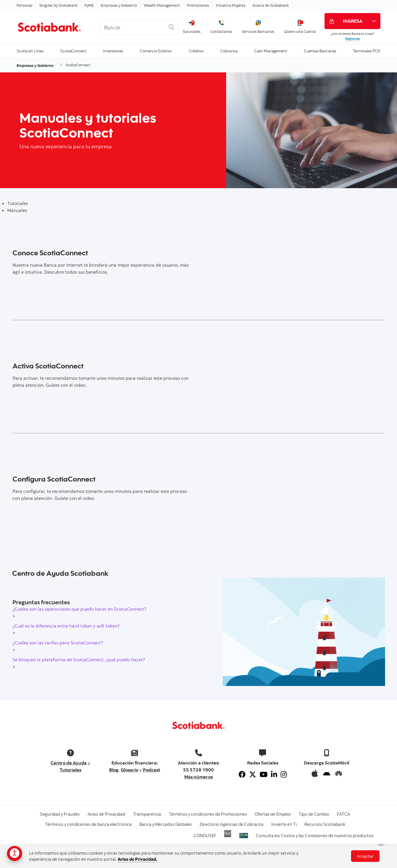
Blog (114, 770)
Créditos (196, 50)
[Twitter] (253, 774)
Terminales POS (367, 50)
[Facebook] (242, 774)
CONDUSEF (205, 836)
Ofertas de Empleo (273, 814)
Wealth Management (162, 5)
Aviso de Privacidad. (137, 859)
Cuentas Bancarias (320, 50)
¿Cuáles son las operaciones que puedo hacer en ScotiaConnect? (79, 609)
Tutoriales (70, 770)
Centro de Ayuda (69, 763)
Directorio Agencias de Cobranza (232, 824)
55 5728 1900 (198, 770)
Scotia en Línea (30, 50)
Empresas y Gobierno (119, 5)
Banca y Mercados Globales (166, 824)
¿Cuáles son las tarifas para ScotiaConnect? (58, 643)
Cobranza (229, 50)
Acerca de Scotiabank (271, 5)
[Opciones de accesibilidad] (15, 853)
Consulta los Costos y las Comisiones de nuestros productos (315, 836)
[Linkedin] (274, 774)
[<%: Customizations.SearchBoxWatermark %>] (139, 27)
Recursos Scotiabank (325, 824)
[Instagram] (284, 774)
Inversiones (113, 50)
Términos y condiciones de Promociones (208, 814)
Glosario (130, 770)
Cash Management (271, 50)
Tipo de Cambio (314, 814)
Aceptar (365, 856)
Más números (198, 777)
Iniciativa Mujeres (231, 5)
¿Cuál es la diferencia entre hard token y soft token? (66, 626)
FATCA (344, 814)
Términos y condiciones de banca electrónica (88, 824)
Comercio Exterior (156, 50)
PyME (89, 5)
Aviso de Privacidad (106, 814)
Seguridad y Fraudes (60, 814)
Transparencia (147, 814)
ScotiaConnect (73, 50)
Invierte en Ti (284, 824)
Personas (24, 5)
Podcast (151, 770)
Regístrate (353, 39)
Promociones (198, 5)
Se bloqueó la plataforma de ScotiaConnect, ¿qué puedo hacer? (79, 660)
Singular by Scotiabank (58, 5)
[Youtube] (264, 774)
